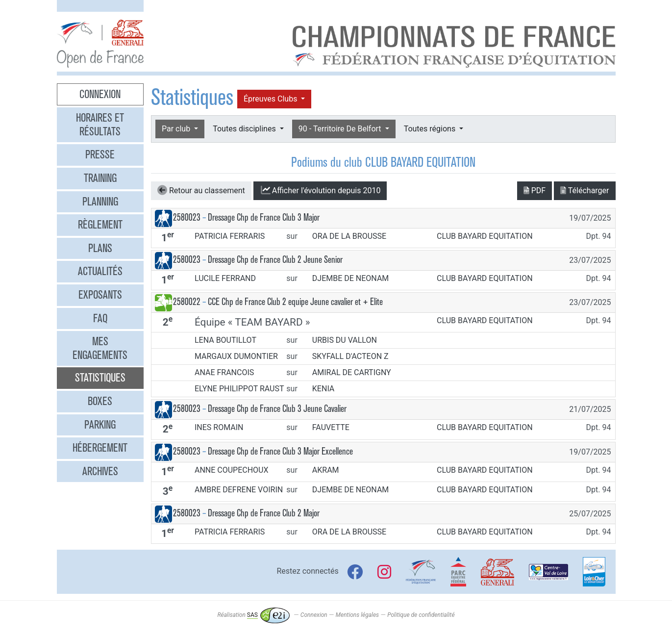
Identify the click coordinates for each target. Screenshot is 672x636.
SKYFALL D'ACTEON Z (350, 356)
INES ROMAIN (219, 427)
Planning (100, 202)
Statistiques (100, 378)
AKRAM (326, 470)
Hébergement (100, 448)
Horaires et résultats (100, 125)
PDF (535, 191)
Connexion (100, 94)
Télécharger (585, 191)
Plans (100, 248)
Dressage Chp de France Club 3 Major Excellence (280, 451)
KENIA (323, 389)
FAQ (100, 318)
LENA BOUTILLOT (225, 340)
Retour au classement (201, 190)
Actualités (100, 271)
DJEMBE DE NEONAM (350, 278)
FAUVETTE (331, 427)
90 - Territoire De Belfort (341, 129)
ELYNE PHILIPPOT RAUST (239, 389)
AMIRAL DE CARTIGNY (352, 372)
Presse (100, 154)
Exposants (100, 295)
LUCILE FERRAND (225, 278)
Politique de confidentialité (421, 615)
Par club (177, 129)
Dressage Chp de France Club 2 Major (264, 513)
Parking (100, 425)
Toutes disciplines (245, 129)
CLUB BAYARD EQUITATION (485, 236)
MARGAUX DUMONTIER (236, 356)
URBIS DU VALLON (345, 340)
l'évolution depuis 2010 (320, 190)
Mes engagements (100, 348)
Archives (100, 471)
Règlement (100, 225)
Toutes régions (431, 129)
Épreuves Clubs (271, 99)
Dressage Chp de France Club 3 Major (264, 217)
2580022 (187, 302)
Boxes (100, 401)
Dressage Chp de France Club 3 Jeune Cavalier (277, 409)
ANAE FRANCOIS (224, 372)
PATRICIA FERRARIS (230, 236)
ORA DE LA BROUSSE (349, 236)
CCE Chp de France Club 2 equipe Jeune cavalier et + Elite (295, 302)
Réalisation (253, 615)
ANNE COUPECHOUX (232, 470)
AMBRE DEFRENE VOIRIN (239, 490)
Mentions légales (357, 615)
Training (100, 178)
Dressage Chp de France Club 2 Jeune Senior (275, 260)
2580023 (187, 217)
